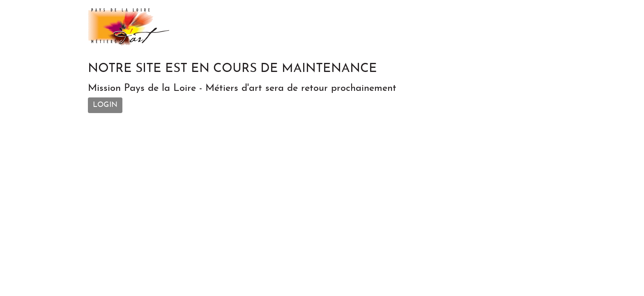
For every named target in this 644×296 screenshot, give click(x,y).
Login (105, 105)
